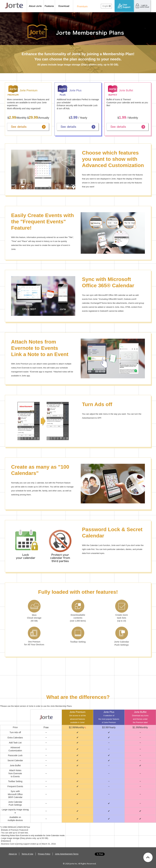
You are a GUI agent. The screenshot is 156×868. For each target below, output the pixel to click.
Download (64, 6)
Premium (81, 6)
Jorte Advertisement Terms (67, 854)
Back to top (148, 857)
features (49, 6)
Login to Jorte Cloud (143, 6)
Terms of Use (27, 854)
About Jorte (35, 6)
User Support (124, 6)
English (106, 6)
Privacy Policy (44, 854)
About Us (13, 854)
